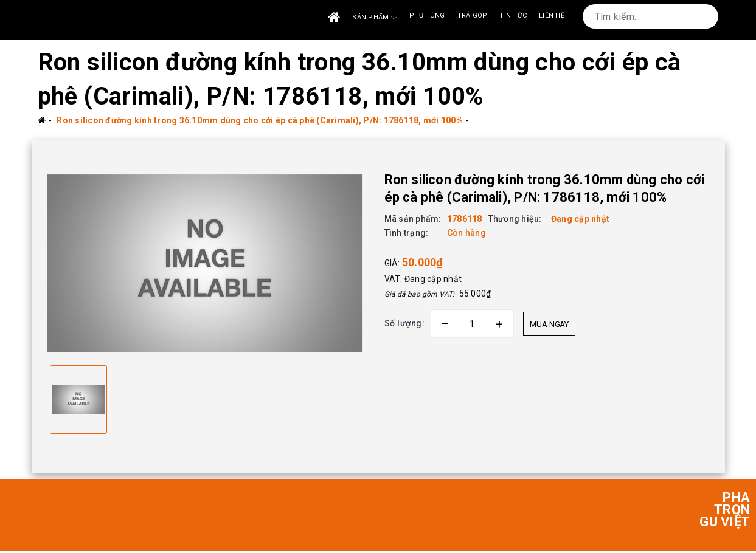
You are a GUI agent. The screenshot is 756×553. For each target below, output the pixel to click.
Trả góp (473, 15)
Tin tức (513, 15)
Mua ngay (549, 324)
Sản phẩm (374, 18)
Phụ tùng (427, 15)
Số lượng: (405, 323)
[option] (205, 265)
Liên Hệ (552, 15)
